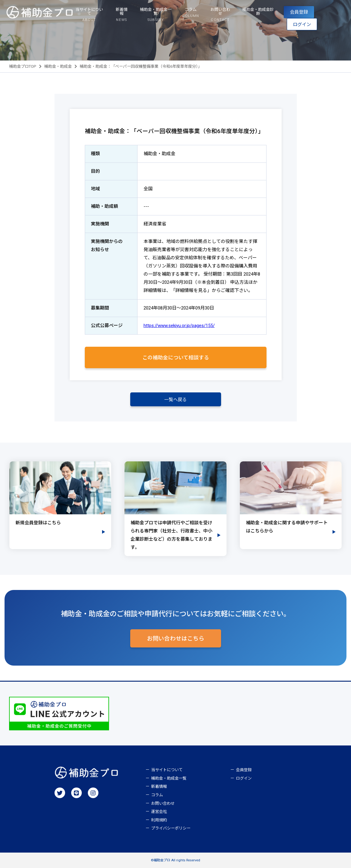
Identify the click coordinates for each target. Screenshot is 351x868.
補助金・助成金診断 (258, 11)
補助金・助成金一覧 (169, 778)
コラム (157, 795)
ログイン (302, 25)
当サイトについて (167, 770)
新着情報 (159, 786)
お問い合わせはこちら (176, 639)
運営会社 (159, 812)
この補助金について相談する (176, 358)
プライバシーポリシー (171, 828)
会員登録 (299, 12)
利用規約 (159, 820)
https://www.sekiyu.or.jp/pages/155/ (179, 326)
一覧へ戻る (175, 400)
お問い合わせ (163, 803)
